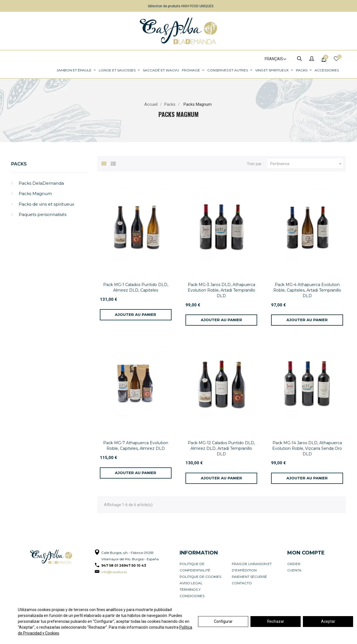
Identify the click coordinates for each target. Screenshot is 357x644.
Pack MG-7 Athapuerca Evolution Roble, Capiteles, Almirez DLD (136, 446)
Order (294, 564)
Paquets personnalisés (43, 214)
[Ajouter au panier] (136, 315)
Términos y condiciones (192, 593)
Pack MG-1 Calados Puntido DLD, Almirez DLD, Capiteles (136, 287)
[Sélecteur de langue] (273, 59)
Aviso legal (191, 583)
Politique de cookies (200, 577)
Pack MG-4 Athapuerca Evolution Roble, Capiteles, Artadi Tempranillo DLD (307, 290)
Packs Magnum (35, 194)
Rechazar (276, 621)
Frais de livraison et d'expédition (252, 567)
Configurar (223, 621)
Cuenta (294, 570)
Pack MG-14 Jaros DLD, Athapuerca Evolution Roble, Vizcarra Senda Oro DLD (307, 448)
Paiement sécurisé (249, 577)
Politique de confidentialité (195, 567)
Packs (19, 164)
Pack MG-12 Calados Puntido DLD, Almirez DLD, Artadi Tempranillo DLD (221, 448)
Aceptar (328, 621)
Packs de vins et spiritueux (46, 204)
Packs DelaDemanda (41, 183)
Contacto (242, 583)
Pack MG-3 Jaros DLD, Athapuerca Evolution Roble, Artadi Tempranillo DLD (221, 290)
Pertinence (307, 164)
